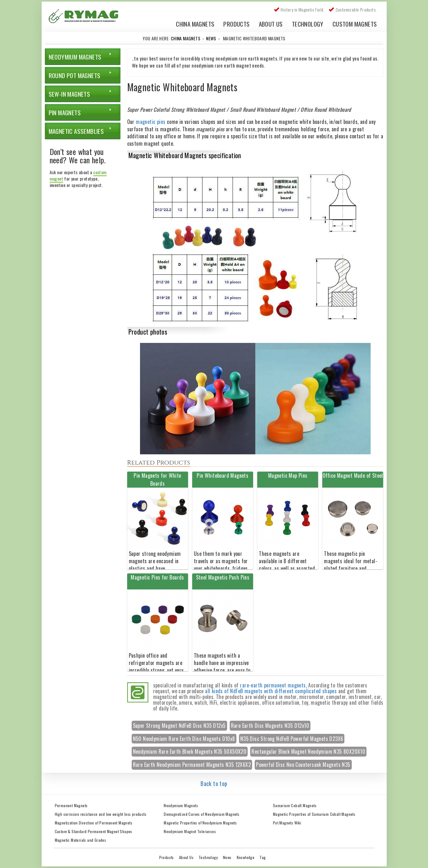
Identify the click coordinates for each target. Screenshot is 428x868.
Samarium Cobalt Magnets (295, 805)
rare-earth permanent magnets (273, 685)
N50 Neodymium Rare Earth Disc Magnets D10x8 (184, 739)
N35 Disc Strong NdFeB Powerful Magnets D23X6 (292, 739)
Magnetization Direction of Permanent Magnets (94, 823)
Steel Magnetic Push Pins (223, 577)
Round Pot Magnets (75, 75)
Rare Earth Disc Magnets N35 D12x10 (270, 726)
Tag (263, 857)
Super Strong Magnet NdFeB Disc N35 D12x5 (179, 726)
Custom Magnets (355, 24)
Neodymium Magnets (75, 57)
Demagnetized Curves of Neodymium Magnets (202, 814)
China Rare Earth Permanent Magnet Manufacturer (86, 18)
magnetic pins (151, 122)
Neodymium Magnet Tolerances (190, 831)
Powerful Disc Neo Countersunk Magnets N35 (303, 765)
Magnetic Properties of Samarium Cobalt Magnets (314, 814)
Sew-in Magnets (70, 94)
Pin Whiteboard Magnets (222, 475)
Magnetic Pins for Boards (157, 577)
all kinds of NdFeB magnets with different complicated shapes (271, 691)
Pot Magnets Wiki (287, 823)
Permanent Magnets (71, 805)
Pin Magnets (65, 112)
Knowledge (246, 857)
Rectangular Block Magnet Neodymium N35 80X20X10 (308, 751)
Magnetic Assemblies (76, 131)
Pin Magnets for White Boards (157, 479)
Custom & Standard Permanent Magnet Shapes (94, 831)
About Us (271, 24)
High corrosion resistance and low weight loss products (101, 814)
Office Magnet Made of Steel (353, 475)
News (211, 38)
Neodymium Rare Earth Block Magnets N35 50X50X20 (190, 751)
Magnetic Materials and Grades (81, 840)
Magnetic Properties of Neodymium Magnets (200, 823)
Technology (308, 24)
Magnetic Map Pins (288, 475)
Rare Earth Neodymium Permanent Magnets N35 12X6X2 (192, 765)
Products (236, 24)
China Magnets (195, 24)
